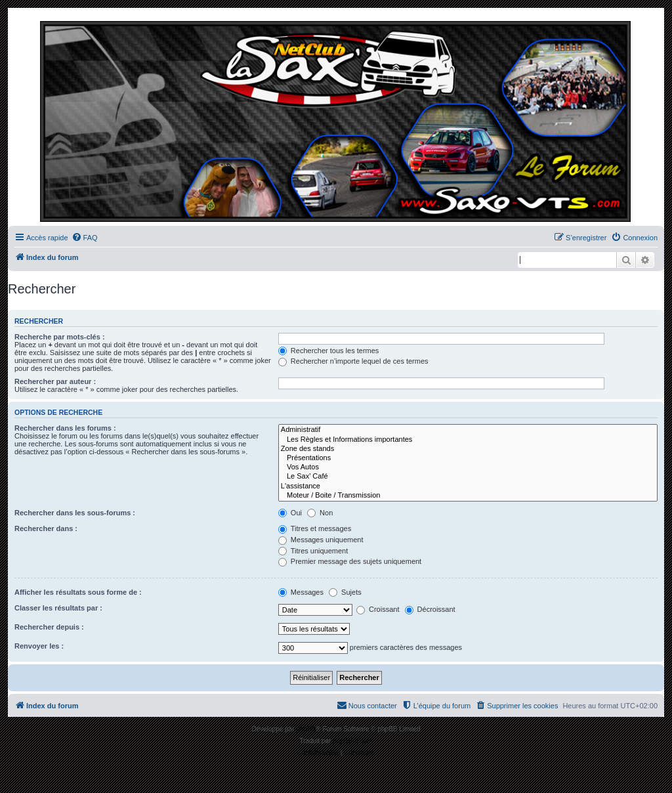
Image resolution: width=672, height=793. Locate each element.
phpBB (306, 729)
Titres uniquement (313, 551)
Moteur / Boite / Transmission (468, 496)
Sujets (345, 592)
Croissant (378, 609)
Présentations (468, 458)
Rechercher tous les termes (329, 351)
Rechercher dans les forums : (65, 428)
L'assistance (468, 486)
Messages (301, 592)
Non (320, 513)
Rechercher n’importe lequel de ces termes (353, 361)
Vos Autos (468, 467)
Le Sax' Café (468, 477)
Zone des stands (468, 449)
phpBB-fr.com (353, 741)
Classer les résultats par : (58, 608)
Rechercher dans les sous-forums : (75, 513)
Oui (290, 513)
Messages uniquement (321, 540)
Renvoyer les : (39, 646)
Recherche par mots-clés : (60, 337)
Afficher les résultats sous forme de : (78, 592)
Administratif (468, 430)
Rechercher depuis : (49, 627)
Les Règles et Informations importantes (468, 440)
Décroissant (430, 609)
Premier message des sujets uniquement (350, 561)
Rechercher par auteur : (55, 381)
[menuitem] (85, 238)
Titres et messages (315, 528)
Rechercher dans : (46, 528)
